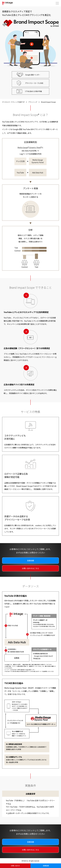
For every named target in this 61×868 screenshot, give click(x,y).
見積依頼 (46, 866)
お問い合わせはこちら (30, 568)
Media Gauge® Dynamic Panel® (30, 147)
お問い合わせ (15, 866)
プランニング (33, 102)
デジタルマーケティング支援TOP (13, 102)
